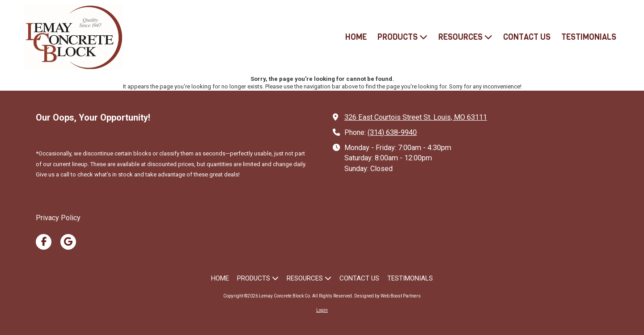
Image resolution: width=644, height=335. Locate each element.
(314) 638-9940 (392, 132)
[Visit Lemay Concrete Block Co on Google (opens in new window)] (68, 242)
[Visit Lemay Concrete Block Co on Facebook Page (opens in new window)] (44, 242)
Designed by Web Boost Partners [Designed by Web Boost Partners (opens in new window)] (388, 296)
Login (322, 310)
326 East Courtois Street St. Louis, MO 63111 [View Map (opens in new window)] (416, 117)
